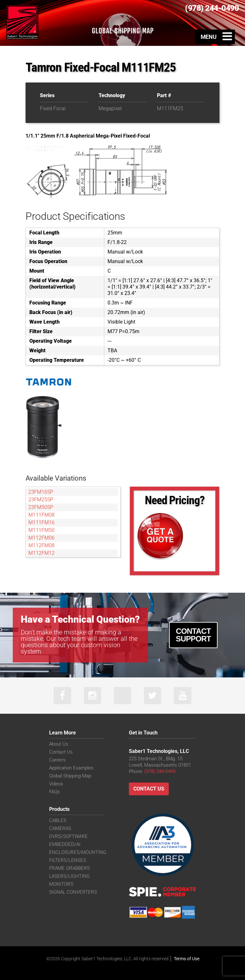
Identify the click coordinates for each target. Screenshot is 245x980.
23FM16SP (41, 492)
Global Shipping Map (70, 776)
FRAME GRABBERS (70, 869)
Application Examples (71, 768)
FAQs (55, 792)
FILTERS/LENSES (68, 861)
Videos (56, 784)
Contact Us (61, 752)
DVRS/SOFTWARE (68, 837)
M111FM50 (41, 530)
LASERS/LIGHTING (69, 876)
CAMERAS (60, 829)
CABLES (58, 821)
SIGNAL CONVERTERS (73, 892)
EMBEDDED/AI (65, 845)
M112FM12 (41, 553)
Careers (57, 760)
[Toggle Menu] (215, 37)
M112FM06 (41, 538)
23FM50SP (41, 507)
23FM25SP (41, 500)
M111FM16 (41, 522)
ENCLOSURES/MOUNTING (78, 853)
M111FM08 (41, 515)
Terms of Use (187, 959)
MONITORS (61, 884)
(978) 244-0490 (160, 772)
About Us (59, 744)
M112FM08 (41, 545)
